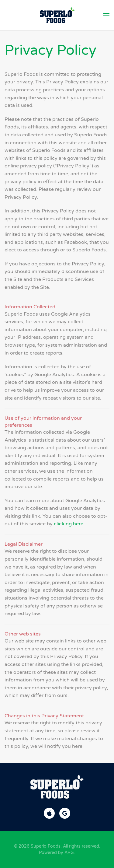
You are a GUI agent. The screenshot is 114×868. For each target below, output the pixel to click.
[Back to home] (57, 15)
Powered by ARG (56, 853)
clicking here (69, 524)
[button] (106, 15)
